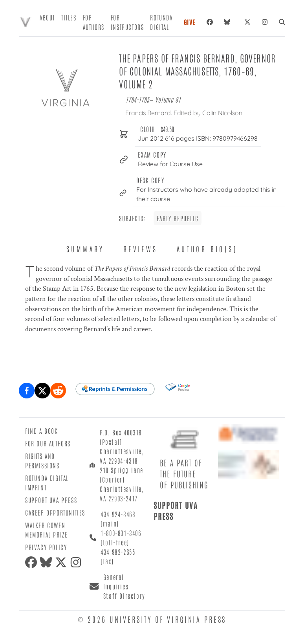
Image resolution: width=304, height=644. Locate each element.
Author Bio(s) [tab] (207, 249)
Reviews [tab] (141, 249)
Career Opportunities (55, 512)
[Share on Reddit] (58, 391)
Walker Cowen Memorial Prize (46, 530)
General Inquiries (116, 582)
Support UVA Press (51, 500)
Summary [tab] (85, 249)
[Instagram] (265, 22)
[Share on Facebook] (27, 391)
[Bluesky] (229, 22)
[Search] (282, 22)
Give (190, 22)
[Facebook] (210, 22)
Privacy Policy (46, 547)
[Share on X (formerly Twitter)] (42, 391)
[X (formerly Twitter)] (247, 22)
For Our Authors (48, 443)
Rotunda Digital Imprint (47, 483)
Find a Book (42, 431)
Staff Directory (124, 596)
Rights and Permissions (42, 461)
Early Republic (178, 218)
